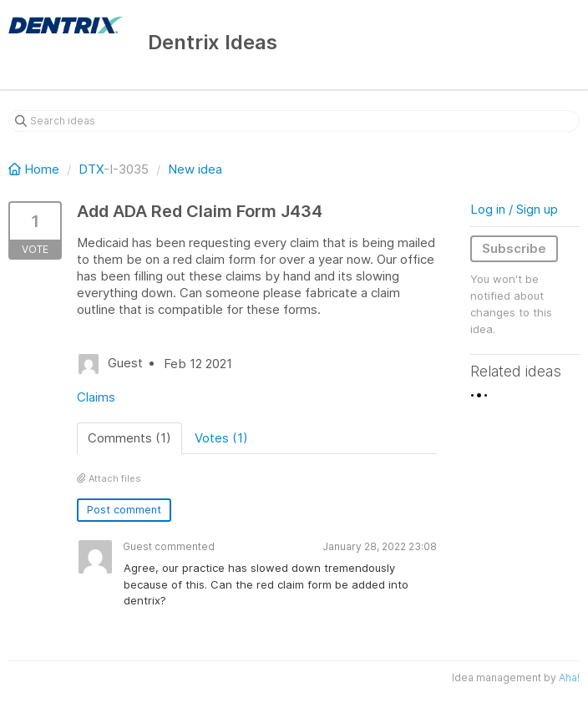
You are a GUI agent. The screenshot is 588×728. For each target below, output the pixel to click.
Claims (96, 397)
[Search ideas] (294, 121)
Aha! (569, 677)
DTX (91, 169)
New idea (195, 169)
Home (35, 169)
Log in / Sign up (514, 209)
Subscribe (514, 248)
